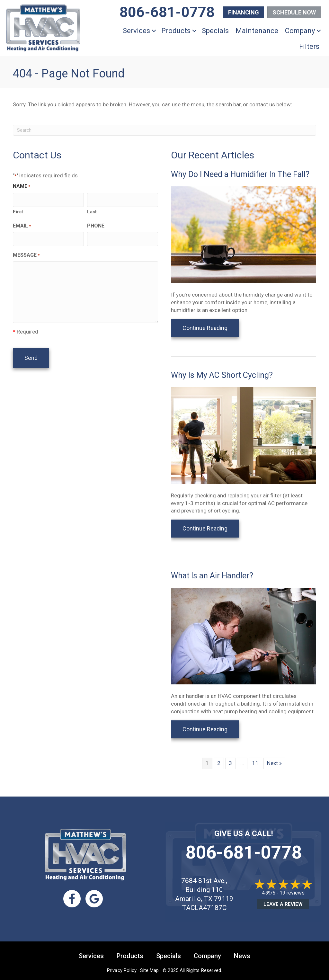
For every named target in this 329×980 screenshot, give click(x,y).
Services (136, 31)
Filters (309, 46)
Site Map (149, 970)
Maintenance (257, 31)
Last (92, 210)
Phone (96, 224)
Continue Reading (205, 328)
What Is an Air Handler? (212, 576)
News (242, 956)
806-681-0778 (244, 852)
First (18, 210)
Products (176, 31)
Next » (274, 763)
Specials (215, 31)
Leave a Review (283, 904)
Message (26, 253)
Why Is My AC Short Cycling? (222, 375)
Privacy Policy (122, 970)
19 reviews (292, 893)
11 (255, 763)
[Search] (164, 130)
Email (22, 225)
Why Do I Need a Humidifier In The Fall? (240, 174)
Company (300, 31)
